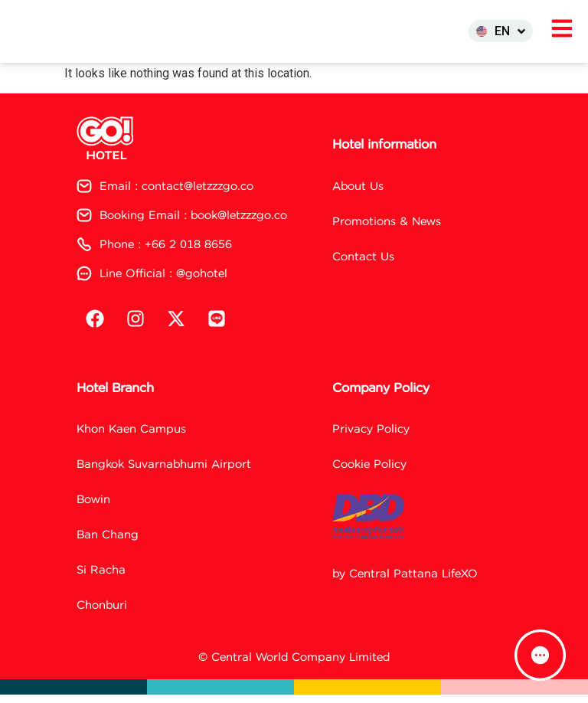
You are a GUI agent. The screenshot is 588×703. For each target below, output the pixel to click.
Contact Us (363, 265)
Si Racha (101, 578)
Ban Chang (108, 543)
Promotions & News (387, 229)
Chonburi (102, 613)
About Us (358, 194)
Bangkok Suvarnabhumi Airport (164, 472)
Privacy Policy (371, 437)
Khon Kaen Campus (131, 437)
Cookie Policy (369, 472)
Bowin (93, 507)
